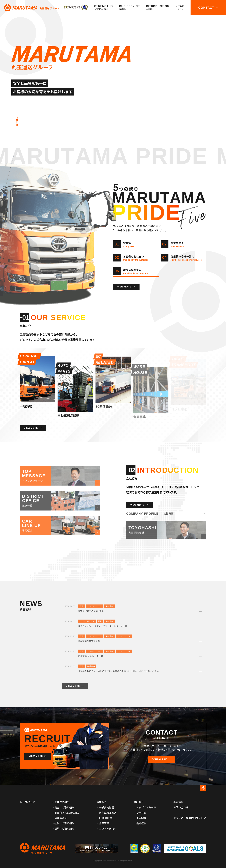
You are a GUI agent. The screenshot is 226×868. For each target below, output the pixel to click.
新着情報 (178, 802)
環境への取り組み (64, 828)
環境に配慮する (136, 271)
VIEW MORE (124, 287)
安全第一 (129, 244)
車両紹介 (141, 818)
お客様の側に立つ (136, 258)
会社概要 (141, 823)
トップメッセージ (146, 807)
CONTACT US (160, 759)
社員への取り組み (64, 823)
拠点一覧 (141, 813)
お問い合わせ (181, 807)
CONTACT (206, 8)
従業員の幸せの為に (186, 258)
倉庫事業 (104, 823)
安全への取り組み (64, 807)
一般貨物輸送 (107, 807)
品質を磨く (177, 244)
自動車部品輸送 (108, 813)
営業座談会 (61, 818)
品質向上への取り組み (67, 813)
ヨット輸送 (105, 828)
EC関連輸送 (106, 818)
